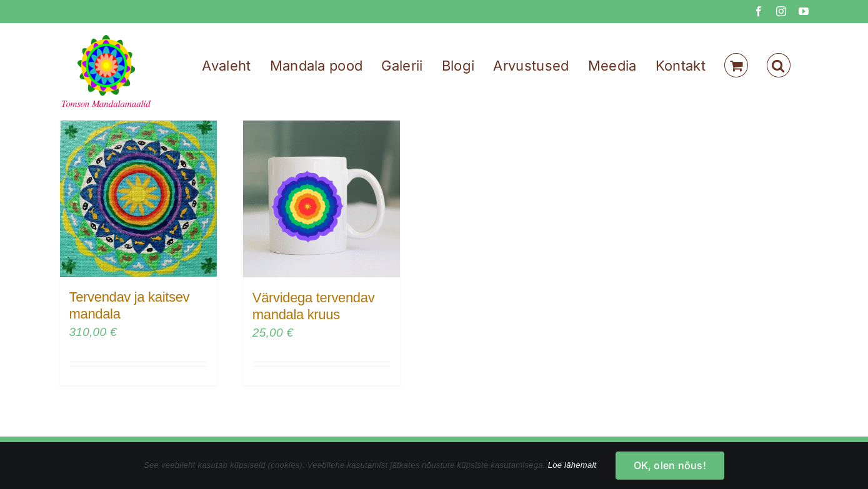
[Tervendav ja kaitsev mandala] (138, 199)
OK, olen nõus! (670, 465)
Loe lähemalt (572, 465)
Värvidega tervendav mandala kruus (314, 306)
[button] (779, 65)
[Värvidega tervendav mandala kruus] (322, 199)
